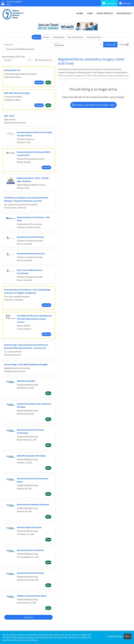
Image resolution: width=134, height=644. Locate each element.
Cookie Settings (115, 636)
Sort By (7, 60)
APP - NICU (9, 116)
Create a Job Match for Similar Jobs (93, 105)
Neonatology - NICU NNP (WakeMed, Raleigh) (26, 364)
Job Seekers (109, 3)
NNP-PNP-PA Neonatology (17, 93)
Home (80, 13)
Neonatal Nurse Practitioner (30, 237)
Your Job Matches (75, 37)
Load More (28, 617)
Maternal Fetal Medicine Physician (33, 504)
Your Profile (105, 13)
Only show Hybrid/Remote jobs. (20, 49)
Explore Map (59, 37)
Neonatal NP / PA (12, 70)
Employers (125, 3)
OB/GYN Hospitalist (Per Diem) (31, 456)
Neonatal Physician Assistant (31, 253)
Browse (46, 37)
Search (36, 37)
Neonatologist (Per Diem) (29, 527)
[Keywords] (28, 45)
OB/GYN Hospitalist (26, 381)
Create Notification (44, 60)
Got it (128, 636)
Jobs (90, 13)
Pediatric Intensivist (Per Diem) (32, 596)
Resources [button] (124, 13)
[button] (124, 45)
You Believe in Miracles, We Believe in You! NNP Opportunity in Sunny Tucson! (34, 319)
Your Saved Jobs (94, 37)
